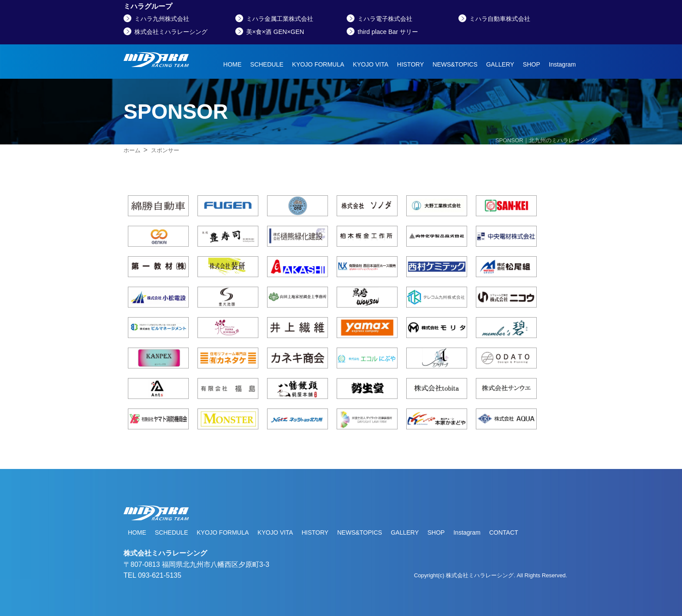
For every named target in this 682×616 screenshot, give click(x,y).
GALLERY (500, 64)
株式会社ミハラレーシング (171, 32)
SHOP (532, 64)
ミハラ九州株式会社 (162, 19)
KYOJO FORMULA (318, 64)
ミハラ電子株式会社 (385, 19)
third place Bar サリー (388, 32)
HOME (232, 64)
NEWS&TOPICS (455, 64)
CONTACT (504, 532)
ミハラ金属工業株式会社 (280, 19)
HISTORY (411, 64)
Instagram (562, 64)
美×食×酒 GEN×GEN (275, 32)
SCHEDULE (267, 64)
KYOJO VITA (370, 64)
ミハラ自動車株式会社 (500, 19)
